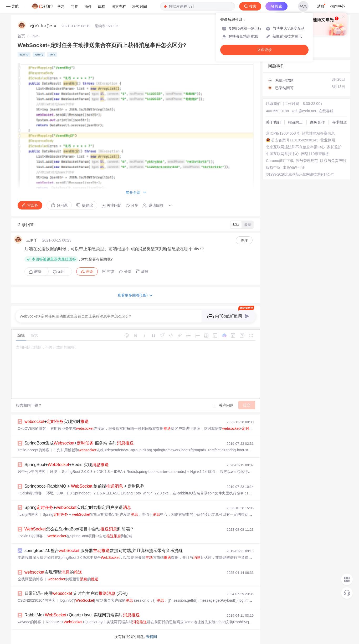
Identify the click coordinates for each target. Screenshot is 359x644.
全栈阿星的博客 (30, 579)
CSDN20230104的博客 (37, 600)
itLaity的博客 (28, 514)
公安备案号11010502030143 (295, 140)
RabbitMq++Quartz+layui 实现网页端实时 (82, 615)
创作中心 (337, 6)
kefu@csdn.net (304, 111)
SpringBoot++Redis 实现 (67, 465)
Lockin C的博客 (30, 536)
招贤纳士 (295, 122)
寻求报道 (340, 122)
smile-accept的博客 (34, 450)
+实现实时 (57, 421)
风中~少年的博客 (32, 472)
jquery (39, 54)
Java (35, 36)
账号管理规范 (307, 161)
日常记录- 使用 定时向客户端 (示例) (76, 593)
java (52, 54)
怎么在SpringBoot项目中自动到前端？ (79, 529)
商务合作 (317, 122)
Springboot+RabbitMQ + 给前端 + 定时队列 (84, 486)
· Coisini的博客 (30, 493)
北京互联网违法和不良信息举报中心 (295, 147)
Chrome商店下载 (280, 161)
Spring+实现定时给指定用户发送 (78, 507)
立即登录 (264, 50)
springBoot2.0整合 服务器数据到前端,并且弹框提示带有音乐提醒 (104, 551)
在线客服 (326, 111)
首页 (21, 36)
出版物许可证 (294, 167)
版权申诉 (273, 167)
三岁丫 (32, 240)
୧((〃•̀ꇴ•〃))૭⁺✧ (43, 26)
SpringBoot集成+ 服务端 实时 (79, 443)
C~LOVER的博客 (32, 428)
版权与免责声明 (333, 161)
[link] (21, 36)
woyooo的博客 (29, 622)
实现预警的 (53, 572)
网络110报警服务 (315, 154)
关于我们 (273, 122)
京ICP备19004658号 (283, 133)
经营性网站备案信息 (318, 133)
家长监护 (334, 147)
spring (24, 54)
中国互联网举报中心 (283, 154)
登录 (303, 6)
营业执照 (328, 140)
